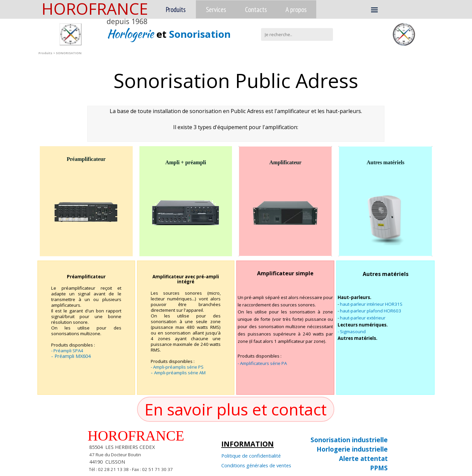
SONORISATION (69, 53)
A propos (296, 9)
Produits (176, 9)
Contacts (256, 9)
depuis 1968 (127, 21)
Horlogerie (132, 34)
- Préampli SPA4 (67, 351)
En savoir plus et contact (235, 409)
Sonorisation (200, 34)
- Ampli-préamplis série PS (177, 367)
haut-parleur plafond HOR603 (371, 311)
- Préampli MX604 (71, 356)
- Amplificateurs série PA (262, 363)
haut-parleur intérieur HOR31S (371, 304)
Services (216, 9)
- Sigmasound (352, 331)
